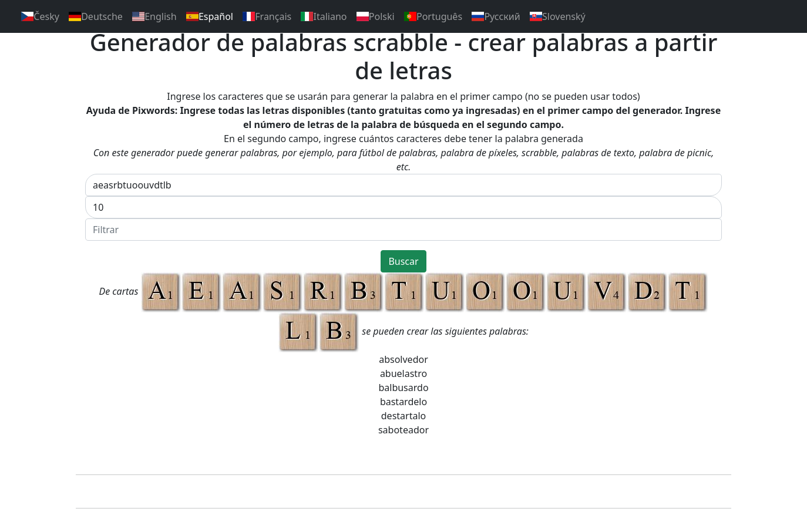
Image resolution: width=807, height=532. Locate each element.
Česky (40, 16)
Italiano (324, 16)
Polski (376, 16)
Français (267, 16)
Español (210, 16)
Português (433, 16)
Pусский (496, 16)
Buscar (403, 261)
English (154, 16)
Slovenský (558, 16)
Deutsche (96, 16)
